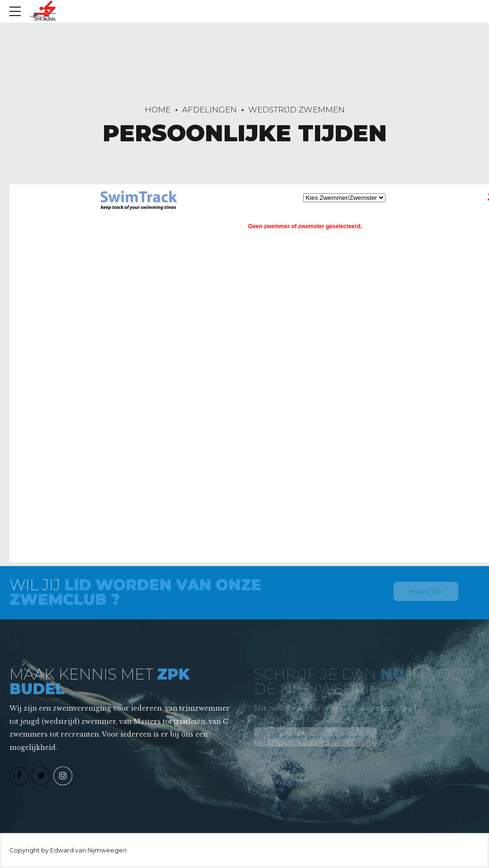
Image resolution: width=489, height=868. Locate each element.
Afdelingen (210, 110)
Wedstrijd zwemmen (297, 110)
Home (158, 110)
